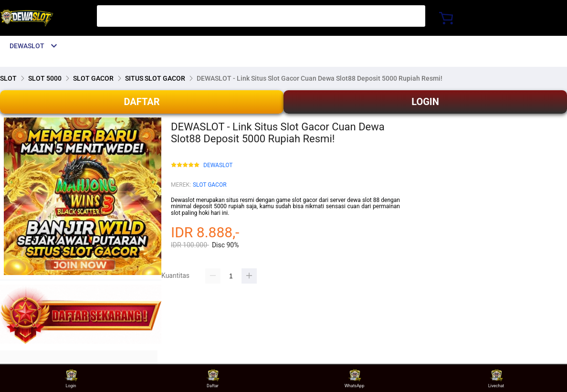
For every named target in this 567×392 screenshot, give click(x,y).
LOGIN (425, 102)
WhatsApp (354, 378)
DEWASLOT (218, 165)
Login (71, 378)
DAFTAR (142, 102)
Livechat (496, 378)
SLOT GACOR (210, 185)
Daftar (213, 378)
